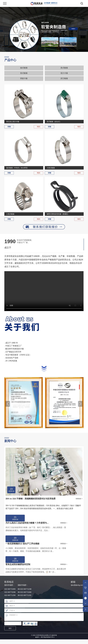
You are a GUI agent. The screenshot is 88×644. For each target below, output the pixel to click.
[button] (8, 404)
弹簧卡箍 (24, 78)
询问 (38, 127)
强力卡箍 (64, 73)
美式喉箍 (64, 68)
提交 (10, 628)
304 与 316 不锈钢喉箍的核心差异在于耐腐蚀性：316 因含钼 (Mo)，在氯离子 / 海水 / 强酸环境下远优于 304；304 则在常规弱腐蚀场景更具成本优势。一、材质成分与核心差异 (43, 507)
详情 (9, 127)
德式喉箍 (24, 68)
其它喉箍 (64, 78)
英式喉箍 (24, 73)
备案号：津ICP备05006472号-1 (45, 637)
